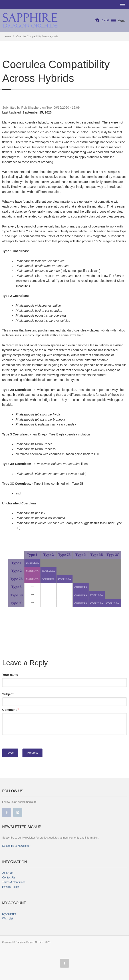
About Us (8, 873)
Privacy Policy (11, 887)
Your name (10, 675)
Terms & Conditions (14, 882)
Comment (9, 710)
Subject (8, 694)
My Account (9, 914)
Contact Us (9, 878)
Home (8, 36)
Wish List (8, 919)
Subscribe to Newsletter (16, 846)
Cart (102, 20)
